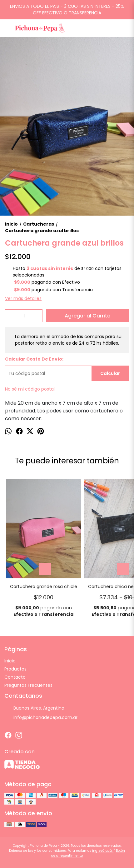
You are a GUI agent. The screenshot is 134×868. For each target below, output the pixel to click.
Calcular (110, 373)
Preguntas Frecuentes (28, 685)
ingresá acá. (103, 851)
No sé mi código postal (30, 389)
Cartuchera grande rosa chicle (44, 586)
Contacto (15, 677)
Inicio (10, 661)
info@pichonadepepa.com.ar (41, 717)
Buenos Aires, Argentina (34, 708)
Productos (15, 669)
